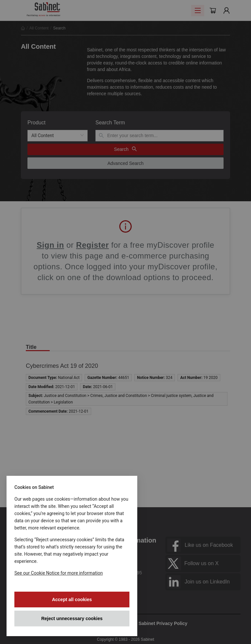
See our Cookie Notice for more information (59, 573)
